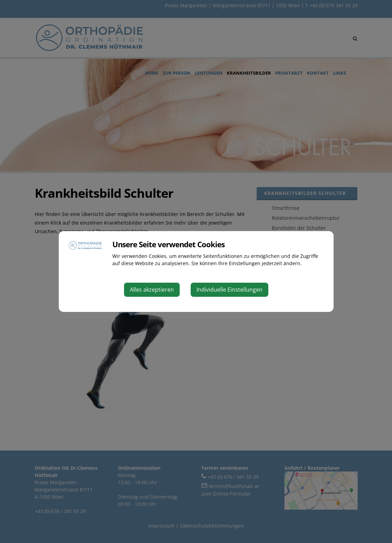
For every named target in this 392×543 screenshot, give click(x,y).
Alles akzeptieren (152, 290)
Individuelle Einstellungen (229, 290)
